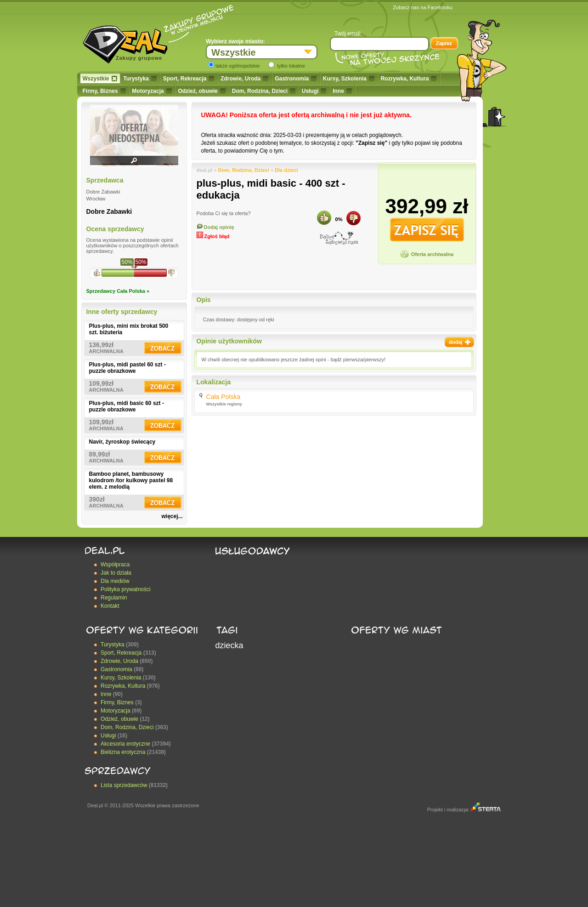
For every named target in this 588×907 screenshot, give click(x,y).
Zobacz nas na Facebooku (423, 7)
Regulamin (114, 598)
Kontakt (110, 606)
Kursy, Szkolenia (349, 79)
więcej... (172, 516)
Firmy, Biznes (104, 91)
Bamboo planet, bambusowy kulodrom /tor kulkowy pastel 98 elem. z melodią (131, 480)
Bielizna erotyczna (123, 752)
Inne (342, 91)
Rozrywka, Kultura (409, 79)
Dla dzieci (286, 170)
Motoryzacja (152, 91)
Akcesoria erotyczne (125, 744)
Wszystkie (100, 79)
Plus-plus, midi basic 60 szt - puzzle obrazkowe (127, 406)
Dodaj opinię (215, 227)
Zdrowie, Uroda (244, 79)
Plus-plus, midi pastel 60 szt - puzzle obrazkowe (127, 368)
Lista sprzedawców (124, 785)
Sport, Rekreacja (189, 79)
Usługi (314, 91)
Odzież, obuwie (202, 91)
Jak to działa (116, 573)
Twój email (348, 34)
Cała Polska (223, 397)
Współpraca (115, 565)
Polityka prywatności (126, 589)
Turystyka (140, 79)
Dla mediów (115, 581)
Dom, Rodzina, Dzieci (264, 91)
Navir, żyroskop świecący (122, 442)
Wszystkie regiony (224, 404)
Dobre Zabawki (109, 211)
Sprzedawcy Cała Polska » (118, 291)
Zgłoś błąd (213, 236)
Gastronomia (296, 79)
